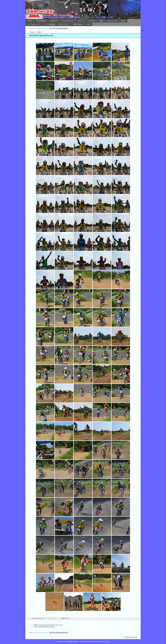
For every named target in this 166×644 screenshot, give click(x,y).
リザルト (92, 21)
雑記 (101, 21)
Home (30, 21)
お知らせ (54, 21)
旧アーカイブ (64, 24)
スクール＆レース (34, 24)
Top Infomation (41, 21)
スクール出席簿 (50, 24)
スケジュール (112, 21)
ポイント (81, 21)
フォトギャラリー (68, 21)
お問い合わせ (78, 24)
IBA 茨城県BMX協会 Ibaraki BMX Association (83, 9)
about (123, 21)
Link (88, 24)
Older (39, 32)
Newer (32, 32)
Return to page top (131, 637)
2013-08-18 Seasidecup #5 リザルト (51, 625)
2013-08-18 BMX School (47, 627)
